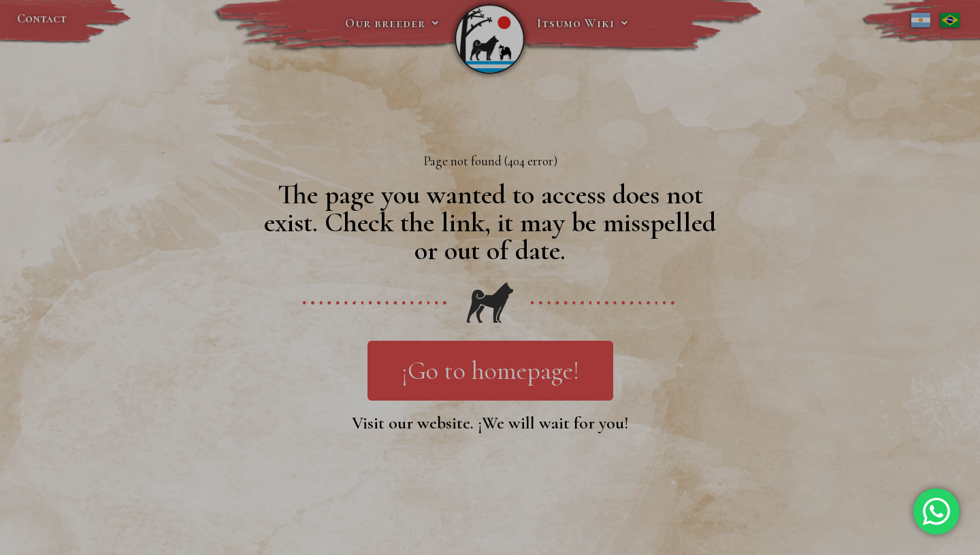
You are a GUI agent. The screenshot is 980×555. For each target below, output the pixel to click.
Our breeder (392, 23)
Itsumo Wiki (583, 23)
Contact (42, 18)
